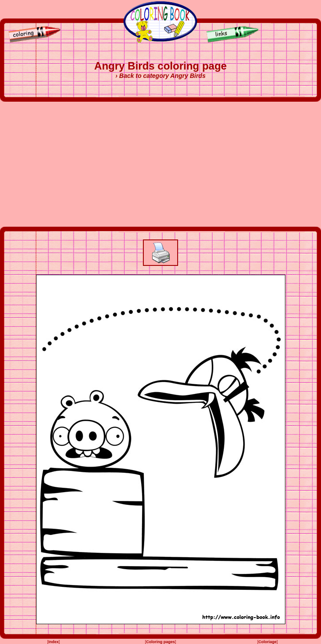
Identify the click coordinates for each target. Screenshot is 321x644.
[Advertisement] (161, 164)
